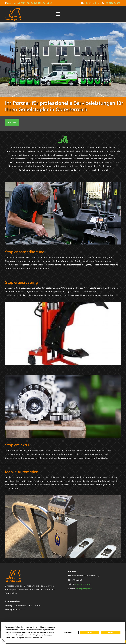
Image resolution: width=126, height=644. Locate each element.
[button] (58, 14)
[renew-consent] (3, 641)
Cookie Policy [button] (32, 635)
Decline (90, 632)
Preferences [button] (38, 638)
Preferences (69, 632)
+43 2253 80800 (113, 3)
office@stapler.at (92, 3)
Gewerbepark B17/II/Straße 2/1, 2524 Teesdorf (29, 3)
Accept (111, 632)
